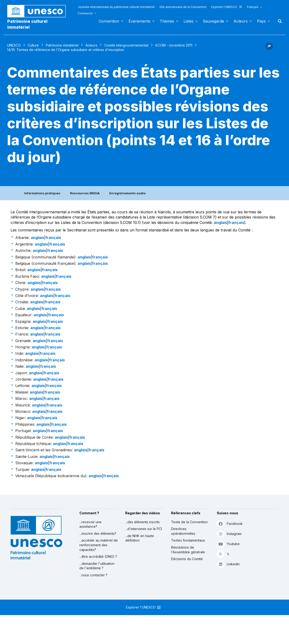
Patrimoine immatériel (62, 45)
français (236, 222)
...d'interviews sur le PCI (144, 529)
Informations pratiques (42, 193)
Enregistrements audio (127, 193)
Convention (109, 21)
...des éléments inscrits (143, 522)
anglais (221, 222)
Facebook (230, 524)
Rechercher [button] (278, 21)
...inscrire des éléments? (98, 533)
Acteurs (241, 21)
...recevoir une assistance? (90, 524)
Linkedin (228, 564)
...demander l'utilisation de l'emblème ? (97, 566)
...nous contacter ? (93, 575)
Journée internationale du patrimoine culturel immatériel (116, 7)
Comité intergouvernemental (126, 45)
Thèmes (167, 21)
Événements (139, 21)
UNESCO (14, 45)
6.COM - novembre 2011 (174, 45)
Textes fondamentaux (188, 540)
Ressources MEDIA (85, 193)
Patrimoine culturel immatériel (27, 24)
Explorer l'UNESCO (227, 7)
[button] (269, 49)
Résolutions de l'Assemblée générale (188, 550)
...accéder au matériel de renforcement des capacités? (99, 545)
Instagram (229, 534)
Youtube (228, 544)
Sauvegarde (213, 21)
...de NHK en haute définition (140, 538)
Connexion (85, 13)
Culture (33, 45)
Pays (261, 21)
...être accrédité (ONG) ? (98, 556)
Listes (188, 21)
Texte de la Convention (189, 522)
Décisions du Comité (187, 559)
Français (253, 7)
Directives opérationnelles (183, 531)
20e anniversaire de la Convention (183, 7)
